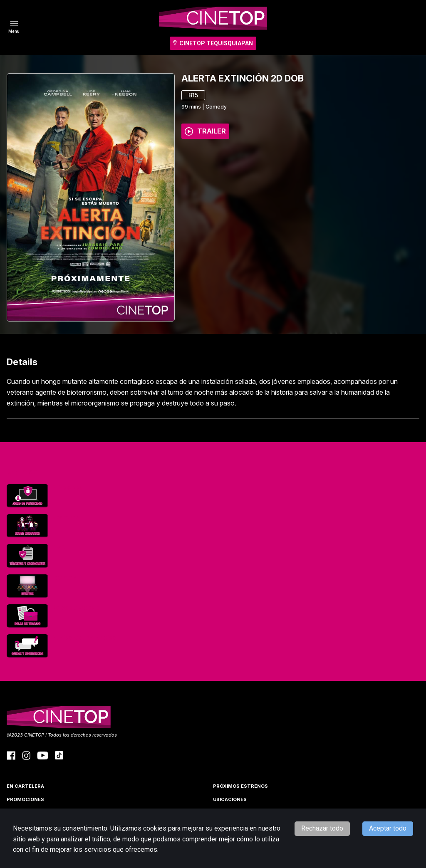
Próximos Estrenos (240, 786)
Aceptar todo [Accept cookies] (388, 828)
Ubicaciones (230, 799)
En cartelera (25, 786)
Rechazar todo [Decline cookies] (322, 828)
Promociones (25, 799)
